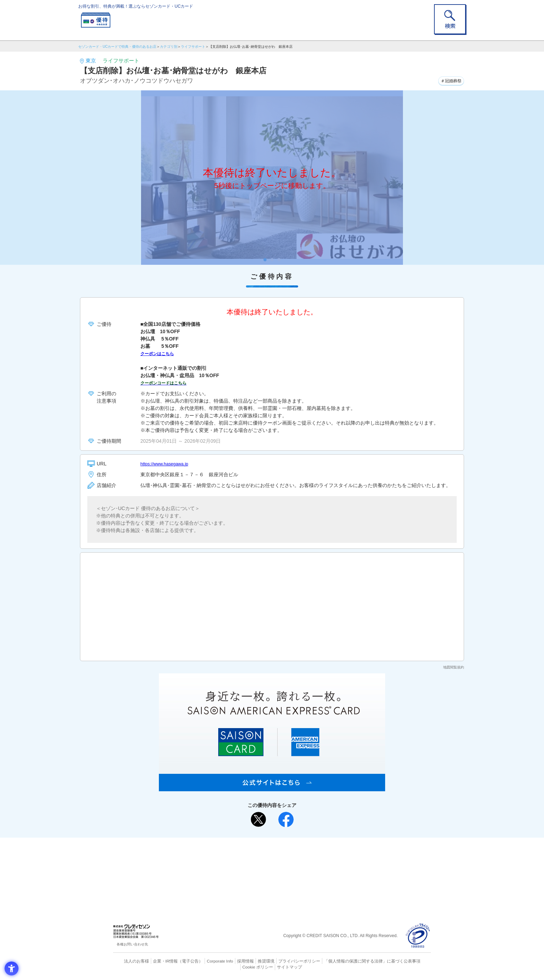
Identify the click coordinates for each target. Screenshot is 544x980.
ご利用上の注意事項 (243, 854)
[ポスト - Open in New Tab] (258, 820)
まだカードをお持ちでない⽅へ (269, 845)
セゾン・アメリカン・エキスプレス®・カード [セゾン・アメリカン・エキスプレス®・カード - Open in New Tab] (269, 877)
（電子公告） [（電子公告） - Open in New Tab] (180, 961)
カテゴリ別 (169, 47)
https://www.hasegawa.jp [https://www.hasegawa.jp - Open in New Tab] (167, 464)
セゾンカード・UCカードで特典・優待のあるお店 (117, 47)
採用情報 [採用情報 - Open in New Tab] (232, 961)
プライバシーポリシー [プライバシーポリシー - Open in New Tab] (282, 961)
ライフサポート (193, 47)
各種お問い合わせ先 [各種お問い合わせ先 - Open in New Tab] (132, 944)
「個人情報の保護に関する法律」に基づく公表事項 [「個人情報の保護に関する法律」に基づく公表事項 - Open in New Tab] (349, 961)
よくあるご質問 (299, 854)
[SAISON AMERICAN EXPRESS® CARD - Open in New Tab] (272, 787)
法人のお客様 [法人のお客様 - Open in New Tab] (130, 961)
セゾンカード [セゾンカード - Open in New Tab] (244, 865)
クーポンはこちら (160, 353)
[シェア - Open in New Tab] (286, 820)
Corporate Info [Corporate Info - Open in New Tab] (208, 961)
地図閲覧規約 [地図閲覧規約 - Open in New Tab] (454, 667)
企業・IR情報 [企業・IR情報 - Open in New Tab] (157, 961)
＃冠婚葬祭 (449, 80)
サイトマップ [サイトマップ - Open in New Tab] (272, 966)
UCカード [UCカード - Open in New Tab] (297, 865)
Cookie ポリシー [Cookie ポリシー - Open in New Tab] (411, 961)
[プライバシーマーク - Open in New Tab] (418, 936)
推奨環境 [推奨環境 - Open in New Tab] (251, 961)
